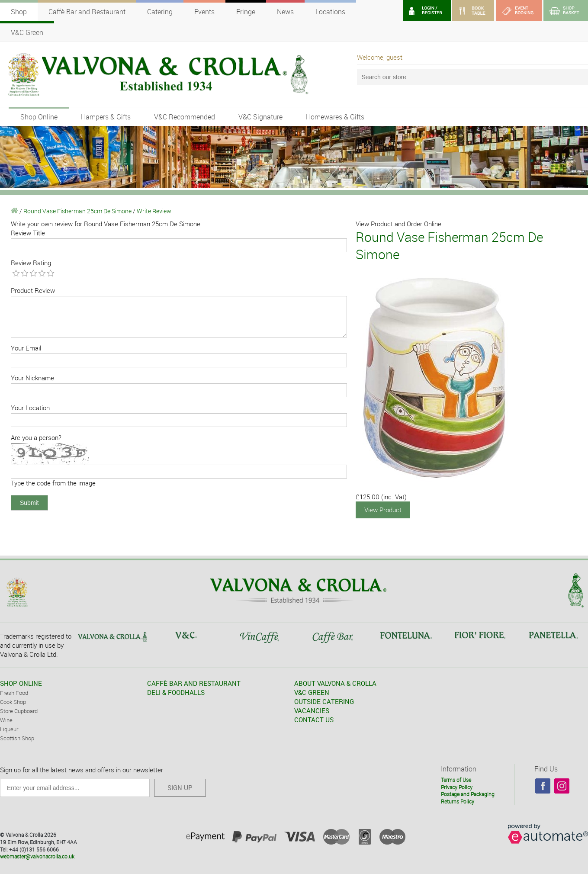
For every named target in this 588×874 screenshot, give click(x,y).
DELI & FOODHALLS (176, 692)
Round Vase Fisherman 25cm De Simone (77, 211)
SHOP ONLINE (21, 683)
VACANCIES (312, 710)
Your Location (30, 408)
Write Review (154, 211)
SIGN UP (180, 787)
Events (204, 12)
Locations (330, 12)
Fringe (246, 12)
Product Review (33, 290)
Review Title (28, 233)
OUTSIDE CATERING (324, 701)
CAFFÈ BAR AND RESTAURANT (194, 683)
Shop (19, 12)
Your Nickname (32, 378)
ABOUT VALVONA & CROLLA (335, 683)
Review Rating (31, 263)
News (285, 12)
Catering (160, 12)
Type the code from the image (53, 483)
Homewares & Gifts (335, 117)
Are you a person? (36, 437)
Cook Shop (13, 702)
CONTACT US (314, 720)
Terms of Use (456, 780)
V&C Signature (260, 117)
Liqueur (9, 729)
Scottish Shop (17, 738)
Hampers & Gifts (106, 117)
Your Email (26, 348)
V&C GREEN (312, 692)
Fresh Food (14, 693)
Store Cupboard (19, 711)
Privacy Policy (457, 787)
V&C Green (27, 32)
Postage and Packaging (468, 794)
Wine (6, 720)
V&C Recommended (185, 117)
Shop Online (39, 117)
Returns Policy (458, 801)
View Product (383, 510)
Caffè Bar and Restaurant (87, 12)
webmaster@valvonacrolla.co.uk (37, 856)
